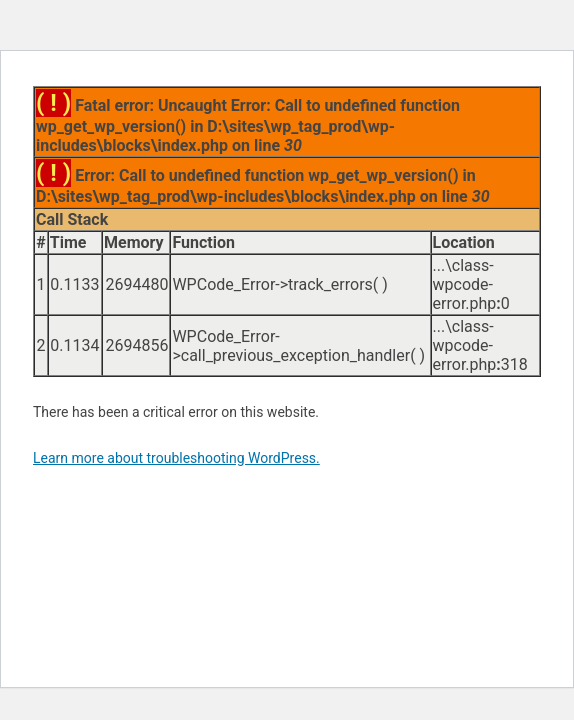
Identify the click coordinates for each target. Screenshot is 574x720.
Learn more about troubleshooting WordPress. (176, 458)
